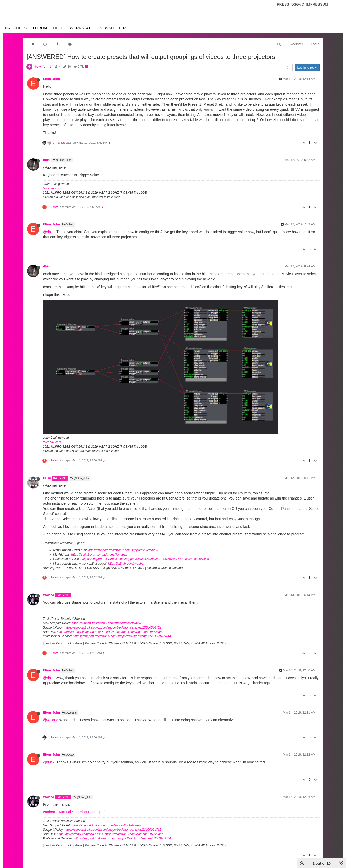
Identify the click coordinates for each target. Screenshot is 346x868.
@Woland (69, 713)
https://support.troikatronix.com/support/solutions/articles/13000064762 (113, 627)
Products (16, 28)
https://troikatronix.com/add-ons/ (79, 632)
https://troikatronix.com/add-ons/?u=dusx (99, 555)
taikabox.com (52, 188)
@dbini (68, 224)
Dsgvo (298, 4)
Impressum (317, 4)
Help (58, 28)
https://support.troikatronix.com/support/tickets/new (123, 550)
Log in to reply (307, 68)
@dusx (49, 762)
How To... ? (43, 66)
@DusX (68, 755)
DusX (47, 478)
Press (283, 4)
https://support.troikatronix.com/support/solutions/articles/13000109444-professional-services (146, 559)
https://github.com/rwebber (126, 564)
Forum (40, 28)
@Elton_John (62, 160)
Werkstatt (81, 28)
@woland (51, 720)
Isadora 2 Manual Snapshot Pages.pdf (74, 812)
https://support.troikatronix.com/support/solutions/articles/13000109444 (123, 636)
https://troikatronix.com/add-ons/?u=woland (134, 632)
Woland (49, 595)
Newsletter (113, 28)
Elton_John (52, 79)
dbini (47, 160)
